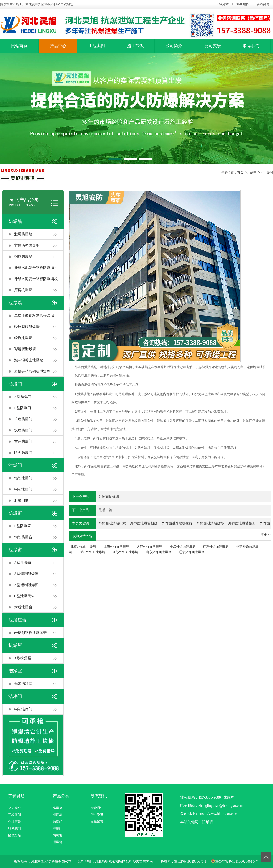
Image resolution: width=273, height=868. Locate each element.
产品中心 (58, 46)
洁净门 (15, 696)
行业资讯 (97, 815)
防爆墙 (15, 221)
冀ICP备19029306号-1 (190, 861)
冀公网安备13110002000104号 (237, 861)
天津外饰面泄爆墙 (149, 547)
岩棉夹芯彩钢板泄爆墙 (32, 371)
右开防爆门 (23, 441)
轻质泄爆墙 (23, 338)
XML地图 (243, 4)
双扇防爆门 (23, 430)
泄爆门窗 (21, 500)
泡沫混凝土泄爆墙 (29, 360)
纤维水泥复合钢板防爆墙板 (36, 279)
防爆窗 (15, 513)
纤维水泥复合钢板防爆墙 (34, 268)
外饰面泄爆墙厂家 (112, 523)
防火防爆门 (23, 453)
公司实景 (213, 46)
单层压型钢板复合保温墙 (34, 315)
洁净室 (15, 671)
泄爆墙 (268, 172)
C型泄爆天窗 (24, 596)
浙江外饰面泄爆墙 (92, 552)
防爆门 (15, 384)
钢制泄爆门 (23, 489)
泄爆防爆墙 (23, 234)
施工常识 (135, 46)
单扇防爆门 (23, 419)
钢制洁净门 (23, 709)
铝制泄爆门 (23, 478)
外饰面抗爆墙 (109, 497)
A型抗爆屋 (23, 658)
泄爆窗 (15, 550)
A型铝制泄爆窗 (26, 585)
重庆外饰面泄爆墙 (183, 547)
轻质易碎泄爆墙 (27, 327)
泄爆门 (15, 465)
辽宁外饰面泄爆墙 (192, 552)
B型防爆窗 (23, 526)
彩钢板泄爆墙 (25, 349)
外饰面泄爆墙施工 (242, 523)
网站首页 (19, 46)
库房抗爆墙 (23, 290)
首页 (240, 172)
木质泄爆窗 (23, 607)
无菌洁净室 (23, 684)
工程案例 (97, 46)
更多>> (266, 535)
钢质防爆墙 (23, 257)
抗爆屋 (15, 645)
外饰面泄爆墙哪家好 (177, 523)
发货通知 (97, 808)
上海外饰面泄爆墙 (116, 547)
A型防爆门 (23, 397)
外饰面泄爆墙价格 (210, 523)
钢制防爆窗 (23, 537)
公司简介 (174, 46)
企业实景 (15, 822)
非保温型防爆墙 (27, 245)
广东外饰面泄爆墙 (216, 547)
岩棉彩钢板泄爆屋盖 (30, 633)
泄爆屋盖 (18, 620)
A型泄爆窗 (23, 563)
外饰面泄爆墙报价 (144, 523)
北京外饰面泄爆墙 (83, 547)
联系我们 (251, 46)
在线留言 (263, 4)
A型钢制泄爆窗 (26, 574)
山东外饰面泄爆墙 (159, 552)
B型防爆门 (23, 408)
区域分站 (222, 4)
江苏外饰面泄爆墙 (125, 552)
